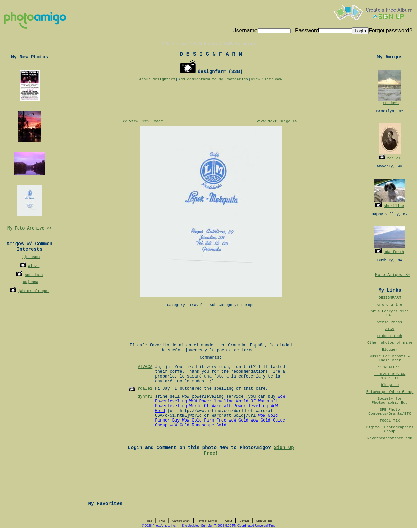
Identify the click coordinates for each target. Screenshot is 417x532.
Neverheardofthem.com (390, 438)
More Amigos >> (392, 275)
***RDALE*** (390, 367)
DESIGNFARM (390, 298)
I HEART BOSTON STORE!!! (390, 376)
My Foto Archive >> (30, 228)
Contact (244, 521)
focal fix (390, 420)
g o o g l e (390, 305)
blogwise (390, 385)
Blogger (390, 350)
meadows (391, 103)
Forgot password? (390, 31)
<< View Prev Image (143, 121)
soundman (34, 275)
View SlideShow (267, 79)
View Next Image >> (277, 121)
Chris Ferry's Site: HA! (390, 313)
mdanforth (394, 252)
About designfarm (157, 79)
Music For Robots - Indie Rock (390, 358)
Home (148, 521)
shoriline (394, 206)
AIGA (390, 329)
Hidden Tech (390, 336)
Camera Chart (181, 521)
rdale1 (394, 158)
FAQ (162, 521)
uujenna (31, 282)
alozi (34, 266)
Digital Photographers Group (390, 429)
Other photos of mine (390, 343)
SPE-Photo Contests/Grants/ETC (390, 412)
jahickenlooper (34, 291)
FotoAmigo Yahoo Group (390, 392)
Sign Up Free (264, 521)
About (228, 521)
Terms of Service (207, 521)
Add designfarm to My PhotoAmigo (213, 79)
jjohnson (30, 257)
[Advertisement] (211, 101)
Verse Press (390, 322)
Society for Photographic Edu (390, 401)
